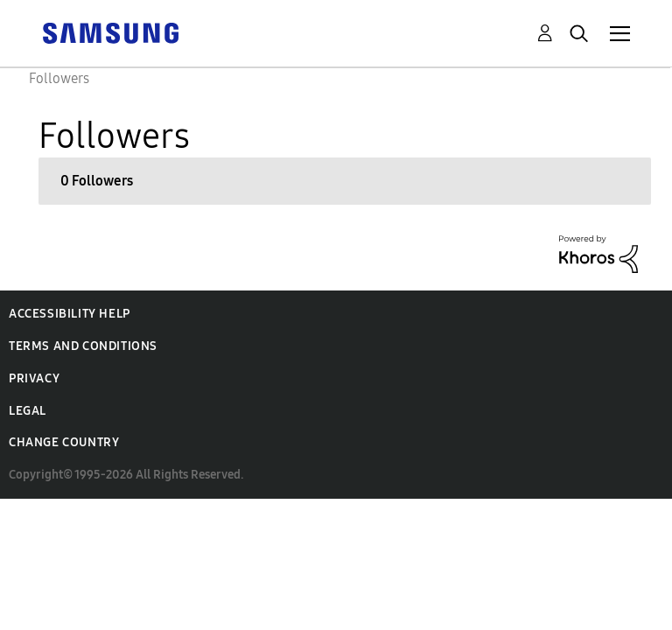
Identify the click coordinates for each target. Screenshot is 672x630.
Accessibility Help (70, 314)
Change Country (64, 442)
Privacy (34, 378)
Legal (28, 411)
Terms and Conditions (83, 346)
